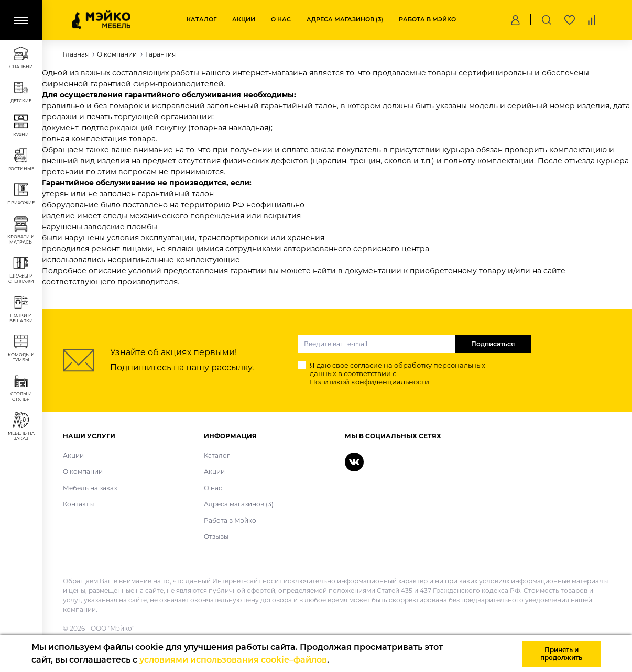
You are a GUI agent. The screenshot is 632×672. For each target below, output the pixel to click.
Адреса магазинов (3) (345, 19)
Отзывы (216, 537)
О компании (83, 472)
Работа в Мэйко (427, 19)
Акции (244, 19)
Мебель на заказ (90, 488)
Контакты (78, 504)
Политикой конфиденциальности (369, 382)
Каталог (201, 19)
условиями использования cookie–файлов (233, 660)
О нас (281, 19)
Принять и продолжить (561, 654)
